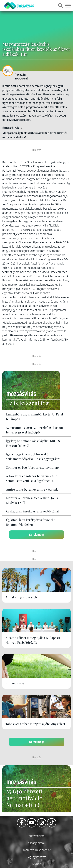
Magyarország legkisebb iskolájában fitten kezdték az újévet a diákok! (35, 135)
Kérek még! (36, 535)
